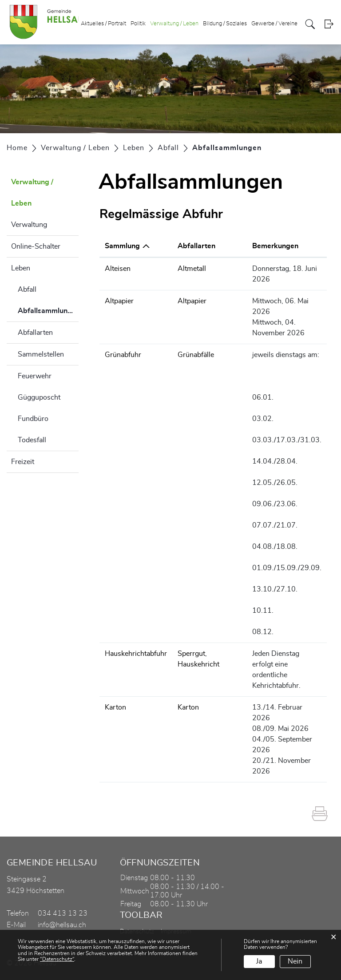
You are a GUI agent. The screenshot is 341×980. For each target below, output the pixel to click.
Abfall (27, 290)
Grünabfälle (196, 355)
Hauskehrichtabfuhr (136, 654)
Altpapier (119, 301)
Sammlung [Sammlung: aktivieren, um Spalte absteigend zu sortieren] (122, 246)
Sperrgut (191, 654)
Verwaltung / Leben (174, 24)
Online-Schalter (36, 246)
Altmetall (192, 269)
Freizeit (23, 462)
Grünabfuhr (123, 355)
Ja (259, 961)
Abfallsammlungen (48, 314)
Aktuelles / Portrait (103, 24)
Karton (115, 707)
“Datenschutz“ (57, 959)
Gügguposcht (39, 397)
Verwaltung (29, 225)
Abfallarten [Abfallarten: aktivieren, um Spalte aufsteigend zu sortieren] (196, 246)
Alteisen (118, 269)
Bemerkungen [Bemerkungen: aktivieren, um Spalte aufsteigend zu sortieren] (275, 246)
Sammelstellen (41, 354)
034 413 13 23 (63, 913)
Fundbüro (33, 419)
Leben (21, 268)
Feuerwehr (35, 376)
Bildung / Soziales (225, 24)
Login (329, 24)
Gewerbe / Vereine (274, 24)
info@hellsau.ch (62, 925)
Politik (138, 24)
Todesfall (32, 440)
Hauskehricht (198, 664)
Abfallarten (35, 333)
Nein (295, 961)
